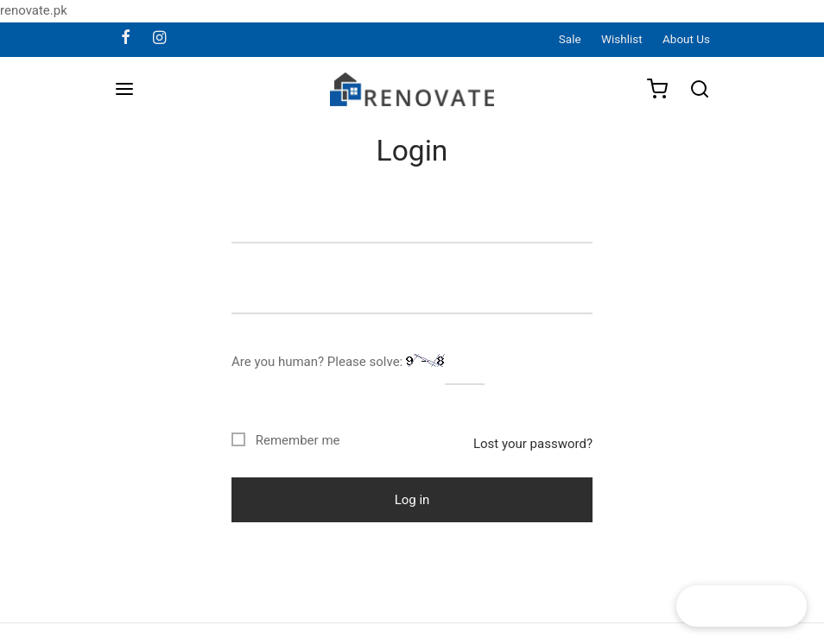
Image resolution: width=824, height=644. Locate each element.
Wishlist (622, 39)
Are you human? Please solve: (358, 363)
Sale (570, 39)
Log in (412, 500)
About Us (686, 39)
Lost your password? (533, 444)
